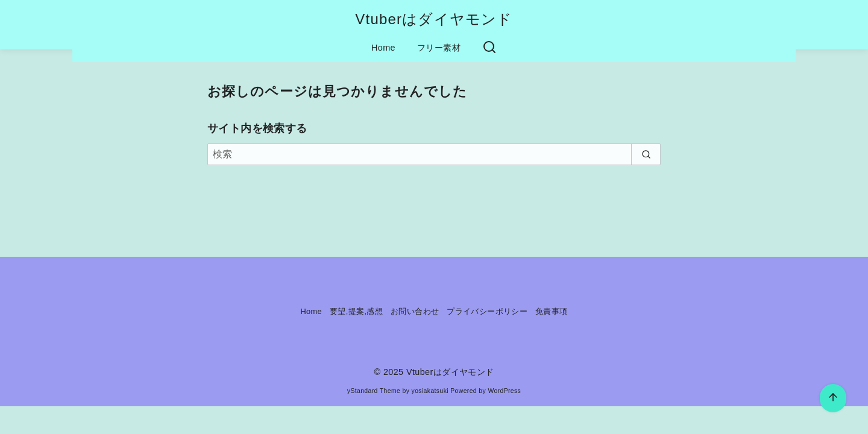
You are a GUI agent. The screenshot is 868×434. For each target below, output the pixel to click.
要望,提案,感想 (356, 311)
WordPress (504, 391)
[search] (646, 154)
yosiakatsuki (430, 391)
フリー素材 (439, 48)
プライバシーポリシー (487, 311)
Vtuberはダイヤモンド (434, 19)
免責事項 (552, 311)
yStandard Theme (374, 391)
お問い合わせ (415, 311)
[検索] (434, 154)
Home (383, 48)
